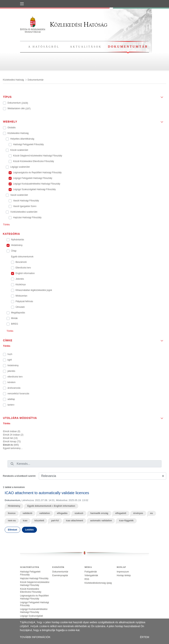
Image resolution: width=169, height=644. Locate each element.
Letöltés (29, 530)
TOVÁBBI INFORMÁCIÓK (35, 637)
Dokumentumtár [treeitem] (60, 572)
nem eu (12, 521)
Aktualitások (86, 47)
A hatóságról (44, 47)
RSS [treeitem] (87, 579)
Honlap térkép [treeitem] (124, 575)
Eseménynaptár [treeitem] (60, 575)
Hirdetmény (14, 506)
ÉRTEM (145, 637)
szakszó (79, 513)
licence (12, 513)
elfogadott (121, 513)
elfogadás (62, 513)
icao (25, 521)
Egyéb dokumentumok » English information (51, 506)
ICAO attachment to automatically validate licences (47, 493)
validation (45, 513)
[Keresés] (12, 464)
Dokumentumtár (128, 47)
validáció (27, 513)
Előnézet (12, 530)
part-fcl (55, 521)
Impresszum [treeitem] (123, 572)
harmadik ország (99, 513)
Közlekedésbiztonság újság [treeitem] (98, 583)
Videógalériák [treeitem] (91, 575)
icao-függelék (126, 521)
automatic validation (101, 521)
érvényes (138, 513)
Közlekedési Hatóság (64, 24)
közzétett (39, 521)
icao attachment (74, 521)
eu (152, 513)
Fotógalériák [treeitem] (91, 572)
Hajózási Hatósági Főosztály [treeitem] (34, 578)
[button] (84, 96)
